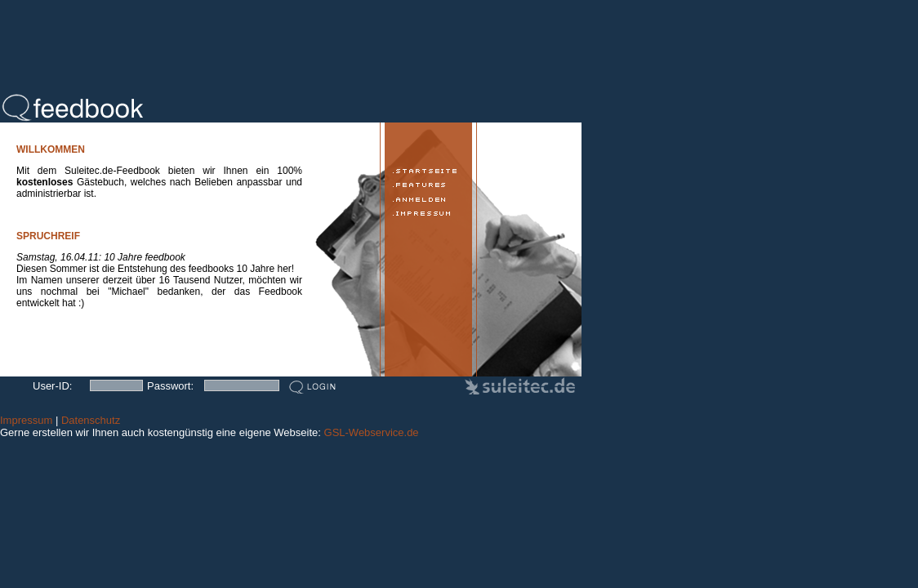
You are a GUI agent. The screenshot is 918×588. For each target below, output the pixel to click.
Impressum (26, 420)
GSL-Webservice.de (372, 432)
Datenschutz (91, 420)
